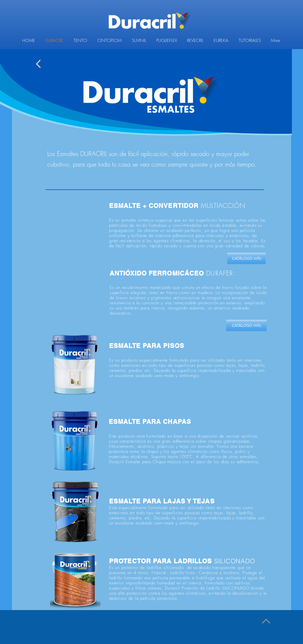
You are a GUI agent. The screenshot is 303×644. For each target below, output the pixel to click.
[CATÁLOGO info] (246, 258)
